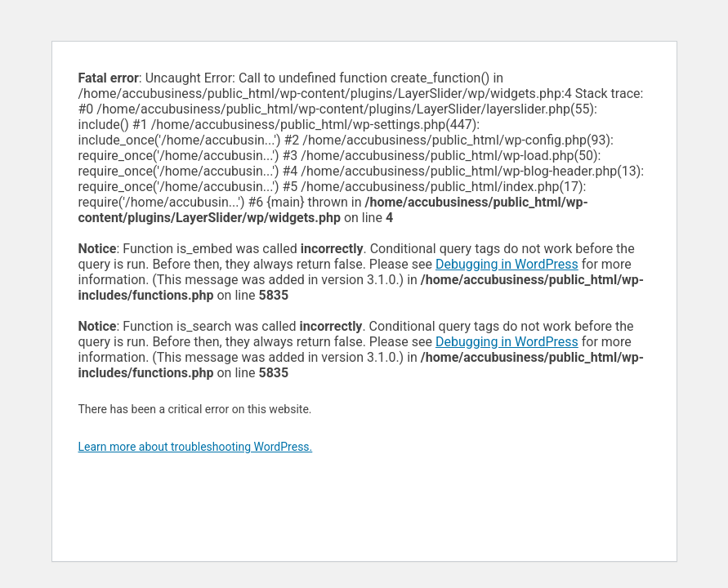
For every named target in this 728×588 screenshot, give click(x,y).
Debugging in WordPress (507, 264)
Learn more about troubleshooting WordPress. (196, 447)
